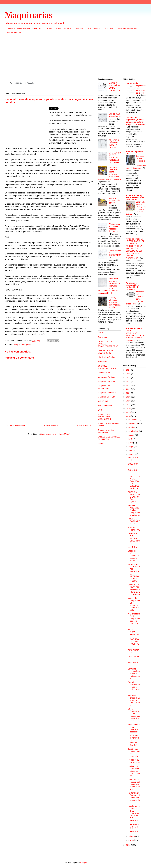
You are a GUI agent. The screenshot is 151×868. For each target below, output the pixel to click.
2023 (129, 381)
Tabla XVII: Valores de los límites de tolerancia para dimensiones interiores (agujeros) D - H (109, 286)
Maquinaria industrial (107, 392)
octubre (132, 427)
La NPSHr (133, 547)
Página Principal (51, 425)
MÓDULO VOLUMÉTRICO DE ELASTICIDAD (115, 88)
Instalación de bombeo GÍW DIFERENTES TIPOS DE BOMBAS (134, 813)
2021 (129, 389)
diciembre (133, 419)
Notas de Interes (105, 405)
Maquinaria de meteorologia (128, 29)
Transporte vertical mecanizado (106, 431)
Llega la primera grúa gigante (114, 200)
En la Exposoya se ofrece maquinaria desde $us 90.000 (134, 715)
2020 (129, 393)
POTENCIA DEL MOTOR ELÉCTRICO (134, 538)
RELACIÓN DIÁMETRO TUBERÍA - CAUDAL (114, 144)
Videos (101, 444)
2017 (129, 405)
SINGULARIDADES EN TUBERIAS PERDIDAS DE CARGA (115, 158)
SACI (100, 410)
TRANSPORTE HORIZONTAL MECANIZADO (104, 417)
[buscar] (50, 83)
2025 (129, 374)
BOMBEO (102, 333)
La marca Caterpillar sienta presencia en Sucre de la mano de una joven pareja (109, 173)
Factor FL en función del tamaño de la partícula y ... (134, 784)
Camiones (102, 337)
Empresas (79, 29)
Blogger (84, 863)
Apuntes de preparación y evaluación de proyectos (132, 286)
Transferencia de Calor (134, 329)
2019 (129, 397)
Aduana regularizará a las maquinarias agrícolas (134, 510)
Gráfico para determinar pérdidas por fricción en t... (134, 771)
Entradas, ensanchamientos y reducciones (134, 674)
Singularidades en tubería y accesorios (134, 728)
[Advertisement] (75, 57)
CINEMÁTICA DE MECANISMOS (59, 29)
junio (131, 443)
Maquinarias (29, 15)
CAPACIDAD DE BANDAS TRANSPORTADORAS (25, 29)
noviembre (133, 423)
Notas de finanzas (134, 239)
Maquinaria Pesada (106, 397)
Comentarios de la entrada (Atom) (55, 434)
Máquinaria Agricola (14, 32)
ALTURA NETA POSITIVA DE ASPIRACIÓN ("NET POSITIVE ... (134, 638)
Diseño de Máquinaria (107, 357)
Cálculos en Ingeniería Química (135, 119)
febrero (132, 836)
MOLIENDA (109, 29)
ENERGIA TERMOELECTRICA (107, 367)
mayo (131, 447)
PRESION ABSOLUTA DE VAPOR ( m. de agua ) (134, 497)
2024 (129, 378)
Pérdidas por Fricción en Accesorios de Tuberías (114, 228)
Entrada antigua (84, 425)
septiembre (134, 431)
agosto (132, 435)
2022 (129, 385)
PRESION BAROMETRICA (134, 521)
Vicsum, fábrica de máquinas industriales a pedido (115, 302)
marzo (132, 454)
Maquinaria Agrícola (107, 377)
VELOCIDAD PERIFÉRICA (115, 115)
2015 (129, 412)
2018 (129, 401)
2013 (129, 845)
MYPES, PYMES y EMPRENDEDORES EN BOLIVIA (135, 198)
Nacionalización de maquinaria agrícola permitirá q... (134, 620)
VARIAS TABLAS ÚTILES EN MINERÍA (109, 438)
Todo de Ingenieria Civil (135, 153)
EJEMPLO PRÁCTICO (134, 529)
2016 (129, 408)
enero (131, 840)
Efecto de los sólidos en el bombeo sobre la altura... (134, 556)
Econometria (132, 83)
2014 (129, 416)
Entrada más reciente (16, 425)
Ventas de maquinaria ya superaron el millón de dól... (134, 604)
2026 (129, 370)
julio (131, 439)
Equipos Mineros (94, 29)
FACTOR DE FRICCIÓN (134, 761)
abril (131, 450)
